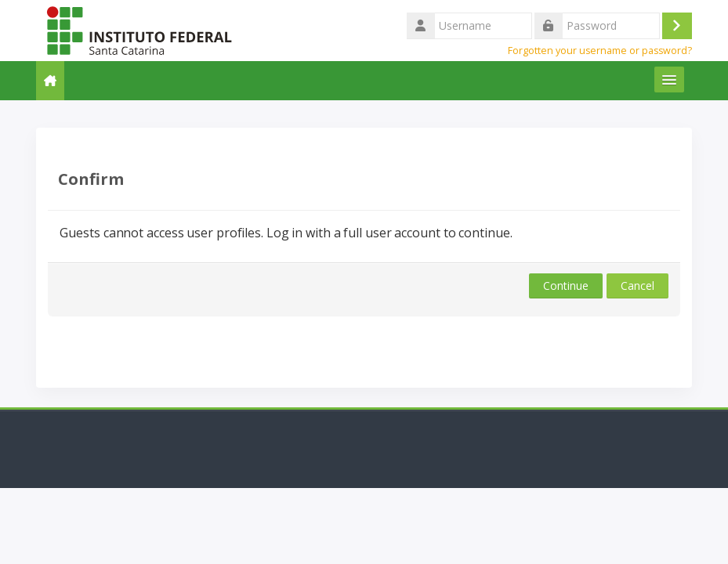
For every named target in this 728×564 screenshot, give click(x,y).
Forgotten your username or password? (600, 51)
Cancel (637, 286)
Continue (566, 286)
